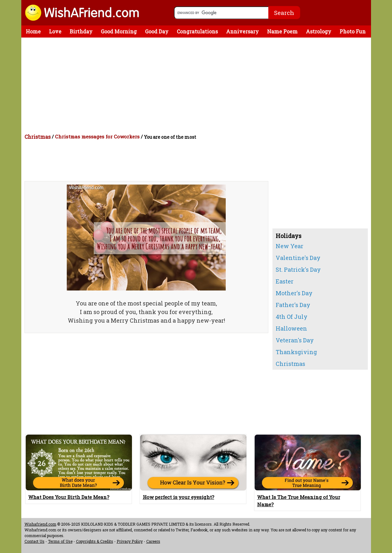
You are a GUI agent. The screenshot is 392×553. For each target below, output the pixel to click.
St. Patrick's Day (298, 269)
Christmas (38, 137)
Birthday (81, 31)
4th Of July (292, 317)
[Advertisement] (198, 85)
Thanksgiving (296, 352)
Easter (285, 281)
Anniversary (242, 31)
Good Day (157, 31)
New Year (289, 246)
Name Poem (282, 31)
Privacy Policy (130, 541)
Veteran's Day (295, 340)
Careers (153, 541)
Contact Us (34, 541)
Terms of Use (60, 541)
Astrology (319, 31)
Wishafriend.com (40, 524)
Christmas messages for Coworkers (97, 136)
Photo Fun (353, 31)
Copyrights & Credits (95, 541)
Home (33, 31)
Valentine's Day (298, 258)
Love (55, 31)
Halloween (291, 328)
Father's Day (293, 305)
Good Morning (119, 31)
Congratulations (197, 31)
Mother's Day (294, 293)
